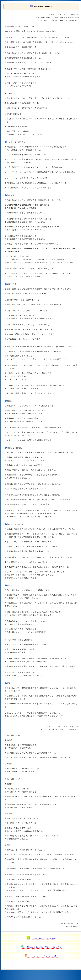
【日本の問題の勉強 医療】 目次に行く (41, 947)
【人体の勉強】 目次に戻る (41, 938)
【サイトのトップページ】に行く (41, 956)
